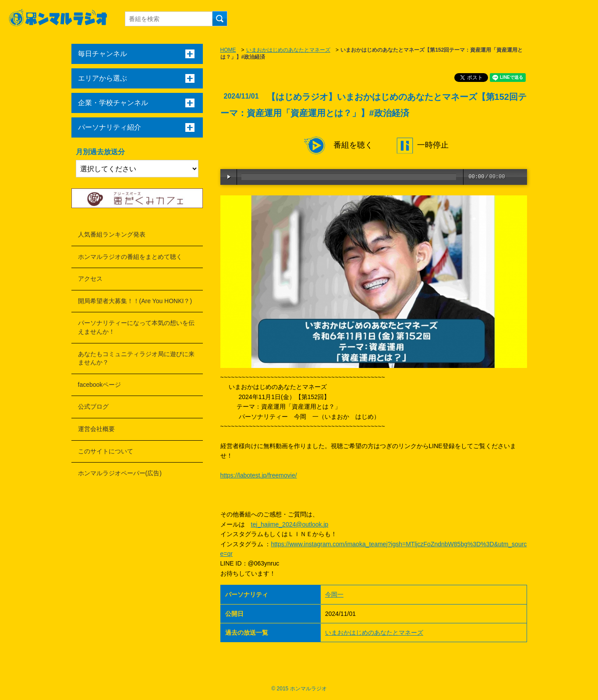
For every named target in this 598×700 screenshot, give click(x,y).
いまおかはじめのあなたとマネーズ (288, 50)
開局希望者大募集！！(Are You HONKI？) (135, 301)
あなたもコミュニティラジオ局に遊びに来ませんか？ (136, 358)
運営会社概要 (96, 429)
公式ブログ (93, 407)
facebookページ (100, 385)
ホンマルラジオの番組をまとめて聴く (130, 257)
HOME (228, 50)
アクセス (90, 279)
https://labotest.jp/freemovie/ (259, 475)
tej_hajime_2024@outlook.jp (290, 524)
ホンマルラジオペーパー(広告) (120, 473)
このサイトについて (106, 451)
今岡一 (334, 594)
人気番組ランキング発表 (112, 234)
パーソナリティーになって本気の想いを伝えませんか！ (136, 327)
